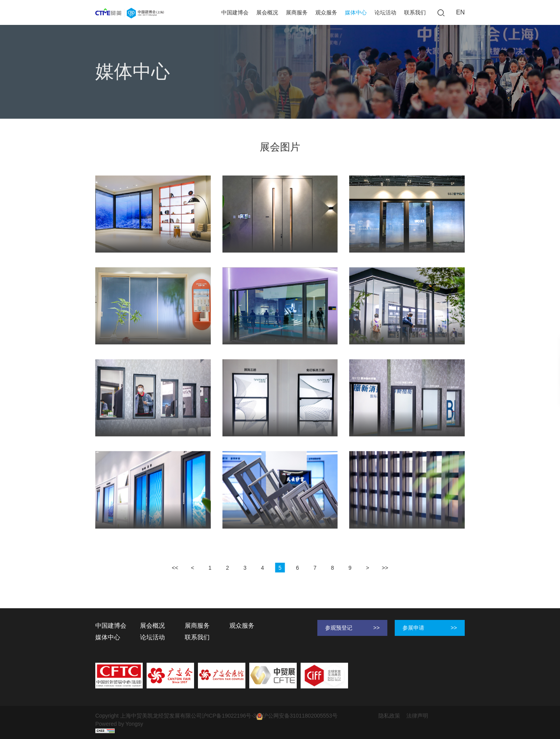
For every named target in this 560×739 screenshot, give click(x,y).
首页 (101, 108)
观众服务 (326, 12)
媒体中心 (356, 12)
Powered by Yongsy (119, 724)
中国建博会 (235, 12)
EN (460, 12)
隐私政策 (389, 716)
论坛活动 (385, 12)
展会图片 (153, 108)
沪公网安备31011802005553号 (297, 716)
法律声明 (417, 716)
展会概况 (267, 12)
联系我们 (415, 12)
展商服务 (297, 12)
